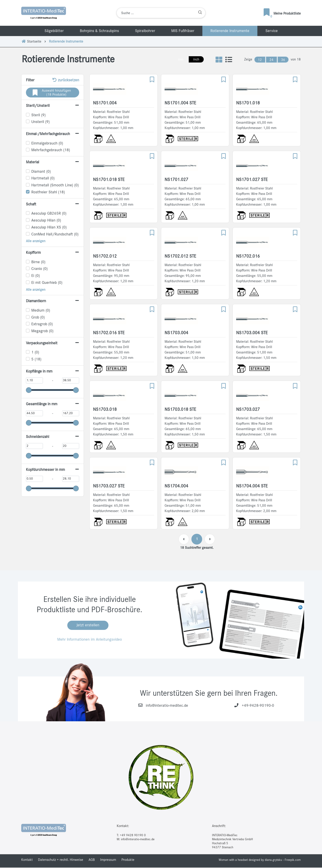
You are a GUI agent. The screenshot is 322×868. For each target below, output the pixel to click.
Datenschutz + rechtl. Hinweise (61, 860)
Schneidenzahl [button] (38, 437)
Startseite (31, 41)
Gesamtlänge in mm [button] (42, 404)
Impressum (108, 860)
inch (195, 59)
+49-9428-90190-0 (258, 706)
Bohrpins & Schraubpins (99, 31)
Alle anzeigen (36, 241)
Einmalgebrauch (47, 143)
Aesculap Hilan (46, 220)
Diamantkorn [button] (36, 301)
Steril (38, 115)
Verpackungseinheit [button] (42, 343)
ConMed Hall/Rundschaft (55, 234)
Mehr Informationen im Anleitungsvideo (90, 640)
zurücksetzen (65, 80)
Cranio (39, 269)
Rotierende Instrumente (230, 31)
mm (180, 59)
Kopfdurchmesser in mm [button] (46, 470)
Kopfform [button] (33, 253)
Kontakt (27, 860)
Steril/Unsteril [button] (38, 106)
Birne (38, 262)
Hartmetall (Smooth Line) (55, 185)
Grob (38, 317)
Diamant (41, 172)
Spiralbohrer (145, 31)
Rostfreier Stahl (48, 192)
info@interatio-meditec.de (167, 706)
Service (272, 31)
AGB (92, 860)
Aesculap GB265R (49, 213)
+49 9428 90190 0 (133, 836)
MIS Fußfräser (183, 31)
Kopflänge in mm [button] (40, 371)
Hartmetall (43, 178)
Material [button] (33, 162)
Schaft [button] (31, 204)
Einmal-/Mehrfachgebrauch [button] (49, 134)
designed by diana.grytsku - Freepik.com (275, 860)
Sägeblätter (54, 31)
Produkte (128, 860)
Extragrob (42, 324)
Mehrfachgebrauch (51, 150)
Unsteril (40, 122)
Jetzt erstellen (88, 626)
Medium (41, 310)
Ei (36, 276)
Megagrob (42, 331)
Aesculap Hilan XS (49, 227)
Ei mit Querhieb (47, 283)
